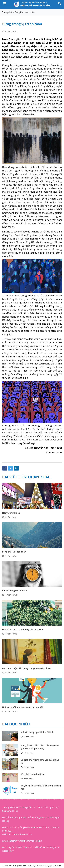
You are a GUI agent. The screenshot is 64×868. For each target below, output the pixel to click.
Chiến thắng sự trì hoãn (14, 591)
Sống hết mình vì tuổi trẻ (33, 774)
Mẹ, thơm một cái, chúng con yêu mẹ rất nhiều (26, 668)
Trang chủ (7, 12)
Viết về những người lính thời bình (37, 732)
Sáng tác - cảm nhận (25, 12)
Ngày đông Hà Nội (12, 513)
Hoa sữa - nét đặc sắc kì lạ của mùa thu (23, 629)
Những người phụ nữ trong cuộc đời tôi (23, 707)
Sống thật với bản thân (14, 552)
